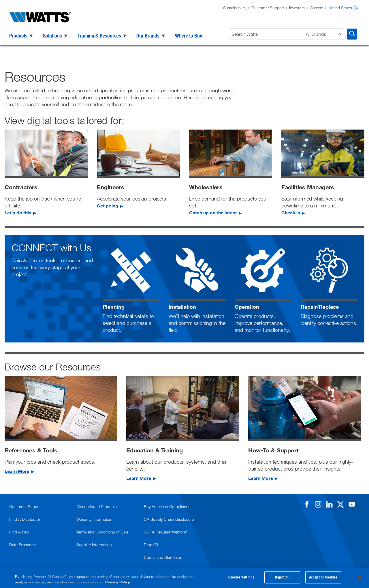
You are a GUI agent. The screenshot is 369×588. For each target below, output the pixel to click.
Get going (108, 206)
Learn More (17, 471)
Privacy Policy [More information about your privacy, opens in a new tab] (118, 582)
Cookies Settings (241, 578)
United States (340, 8)
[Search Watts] (267, 34)
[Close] (360, 578)
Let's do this (18, 212)
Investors (297, 8)
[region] (184, 578)
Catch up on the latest (213, 212)
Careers (317, 8)
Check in (291, 212)
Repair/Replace (320, 307)
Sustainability (235, 8)
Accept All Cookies (323, 578)
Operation (247, 307)
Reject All (282, 578)
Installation (182, 307)
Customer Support (268, 8)
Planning (114, 307)
